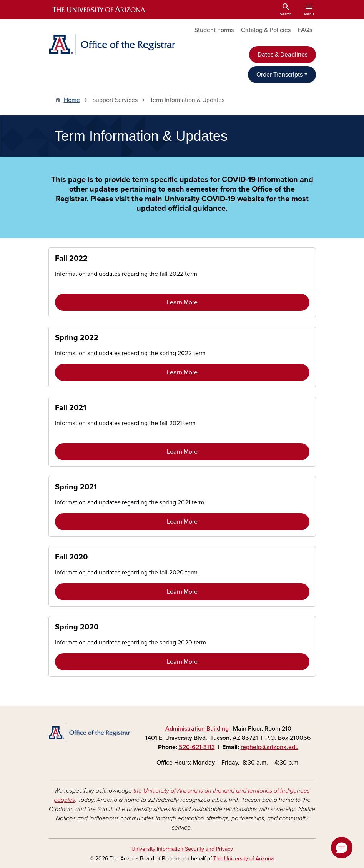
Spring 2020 (77, 627)
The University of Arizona (243, 859)
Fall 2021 (71, 408)
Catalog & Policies (266, 30)
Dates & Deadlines (283, 55)
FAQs (305, 30)
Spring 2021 (76, 487)
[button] (342, 848)
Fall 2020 (71, 557)
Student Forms (214, 30)
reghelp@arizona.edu (270, 747)
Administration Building (197, 729)
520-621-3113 (197, 747)
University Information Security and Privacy (182, 849)
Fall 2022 (71, 259)
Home (72, 100)
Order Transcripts (279, 75)
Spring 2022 (77, 338)
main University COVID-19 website (205, 199)
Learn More (182, 302)
